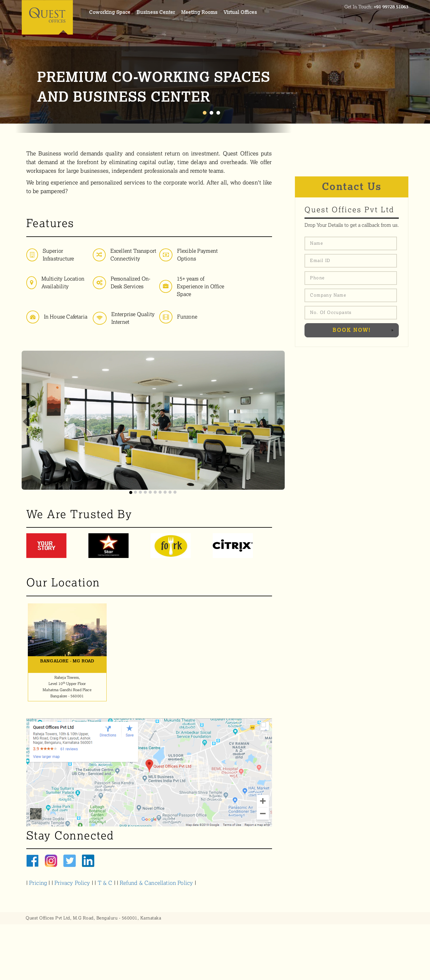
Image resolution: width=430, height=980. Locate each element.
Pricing (38, 883)
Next (422, 62)
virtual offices (240, 12)
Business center (156, 12)
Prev (8, 62)
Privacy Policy (72, 883)
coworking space (110, 12)
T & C (106, 883)
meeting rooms (199, 12)
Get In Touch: (376, 7)
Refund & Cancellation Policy (156, 883)
